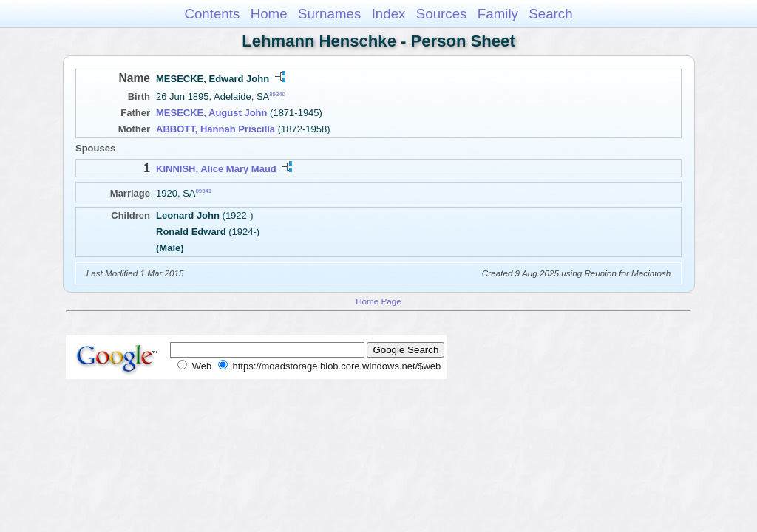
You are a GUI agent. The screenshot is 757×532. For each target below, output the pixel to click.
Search (550, 14)
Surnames (329, 14)
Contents (212, 14)
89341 (204, 190)
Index (389, 14)
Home (269, 14)
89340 (277, 94)
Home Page (378, 301)
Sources (442, 14)
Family (498, 14)
